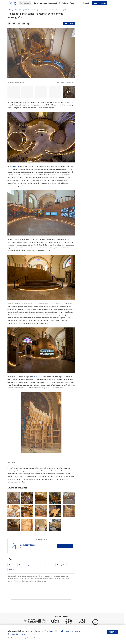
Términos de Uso (52, 631)
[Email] (24, 24)
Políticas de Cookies (17, 634)
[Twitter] (14, 24)
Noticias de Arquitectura (27, 565)
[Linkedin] (19, 24)
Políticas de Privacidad (69, 631)
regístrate (43, 638)
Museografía (61, 565)
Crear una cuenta (99, 3)
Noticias (65, 3)
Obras (36, 3)
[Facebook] (9, 24)
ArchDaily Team (28, 545)
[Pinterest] (28, 24)
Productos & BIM (54, 3)
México (42, 565)
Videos (72, 3)
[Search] (28, 3)
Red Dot (42, 102)
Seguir (65, 546)
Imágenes (43, 3)
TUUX (50, 565)
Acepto (112, 632)
